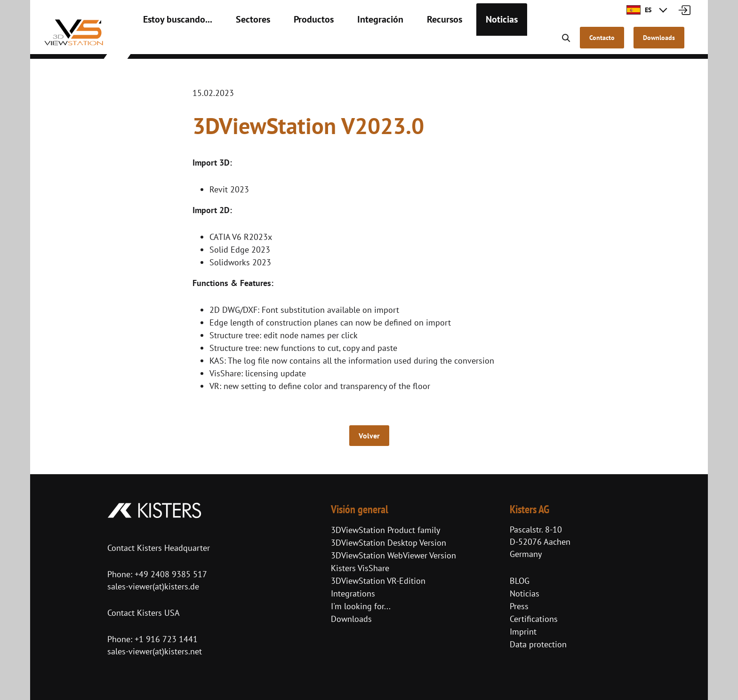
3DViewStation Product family (385, 530)
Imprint (523, 632)
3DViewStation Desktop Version (389, 543)
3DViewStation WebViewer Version (393, 555)
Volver (369, 436)
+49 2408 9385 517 (170, 574)
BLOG (520, 581)
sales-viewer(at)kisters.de (153, 586)
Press (519, 606)
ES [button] (639, 10)
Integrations (353, 593)
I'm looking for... (361, 606)
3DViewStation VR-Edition (378, 581)
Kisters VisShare (360, 568)
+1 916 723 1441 (166, 639)
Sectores (237, 42)
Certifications (534, 619)
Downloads (351, 619)
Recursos (407, 42)
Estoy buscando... (171, 42)
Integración (350, 42)
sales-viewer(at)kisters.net (155, 651)
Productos (291, 42)
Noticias (458, 42)
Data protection (538, 644)
